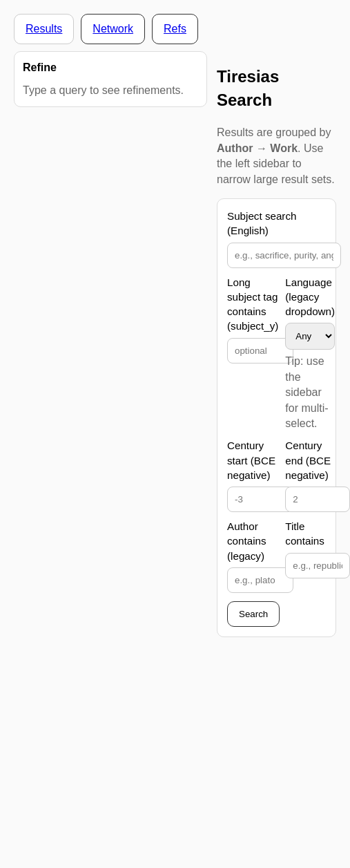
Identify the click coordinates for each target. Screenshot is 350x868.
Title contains (305, 534)
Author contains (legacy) (247, 541)
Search (253, 614)
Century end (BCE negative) (308, 460)
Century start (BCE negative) (251, 460)
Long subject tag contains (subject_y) (253, 304)
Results (44, 29)
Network (113, 29)
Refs (175, 29)
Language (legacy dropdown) (310, 297)
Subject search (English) (262, 223)
